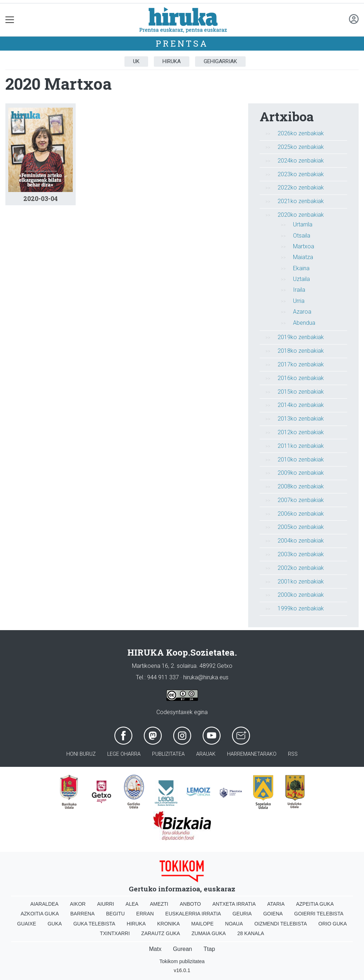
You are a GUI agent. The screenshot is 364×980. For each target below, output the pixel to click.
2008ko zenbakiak (301, 486)
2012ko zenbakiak (301, 432)
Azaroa (302, 312)
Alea (132, 904)
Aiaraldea (44, 904)
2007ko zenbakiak (301, 500)
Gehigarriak (220, 61)
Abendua (304, 323)
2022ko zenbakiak (301, 187)
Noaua (234, 924)
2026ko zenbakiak (301, 133)
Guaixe (27, 924)
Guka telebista (94, 924)
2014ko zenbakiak (301, 405)
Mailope (202, 924)
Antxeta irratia (234, 904)
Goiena (273, 914)
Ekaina (301, 268)
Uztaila (301, 279)
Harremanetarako (252, 754)
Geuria (242, 914)
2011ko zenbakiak (301, 446)
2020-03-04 (41, 199)
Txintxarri (115, 933)
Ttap (209, 949)
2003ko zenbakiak (301, 554)
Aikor (78, 904)
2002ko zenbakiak (301, 568)
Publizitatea (168, 754)
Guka (55, 924)
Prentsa (182, 43)
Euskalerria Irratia (193, 914)
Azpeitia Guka (315, 904)
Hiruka (172, 61)
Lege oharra (124, 754)
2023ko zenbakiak (301, 174)
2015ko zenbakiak (301, 392)
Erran (145, 914)
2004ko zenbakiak (301, 541)
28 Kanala (251, 933)
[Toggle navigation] (10, 20)
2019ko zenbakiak (301, 337)
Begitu (115, 914)
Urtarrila (303, 224)
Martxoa (304, 246)
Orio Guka (333, 924)
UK (136, 61)
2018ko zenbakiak (301, 351)
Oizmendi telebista (281, 924)
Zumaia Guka (209, 933)
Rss (293, 754)
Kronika (168, 924)
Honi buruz (81, 754)
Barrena (82, 914)
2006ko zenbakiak (301, 514)
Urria (299, 301)
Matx (155, 949)
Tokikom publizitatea (182, 961)
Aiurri (106, 904)
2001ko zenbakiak (301, 582)
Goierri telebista (319, 914)
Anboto (190, 904)
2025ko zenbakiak (301, 147)
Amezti (159, 904)
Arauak (206, 754)
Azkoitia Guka (40, 914)
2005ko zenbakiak (301, 527)
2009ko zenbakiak (301, 473)
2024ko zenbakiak (301, 161)
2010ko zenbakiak (301, 459)
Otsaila (302, 236)
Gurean (182, 949)
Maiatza (303, 257)
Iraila (299, 290)
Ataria (276, 904)
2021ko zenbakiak (301, 201)
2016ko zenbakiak (301, 378)
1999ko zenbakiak (301, 608)
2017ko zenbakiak (301, 364)
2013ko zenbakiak (301, 419)
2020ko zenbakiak (301, 215)
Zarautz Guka (161, 933)
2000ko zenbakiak (301, 595)
